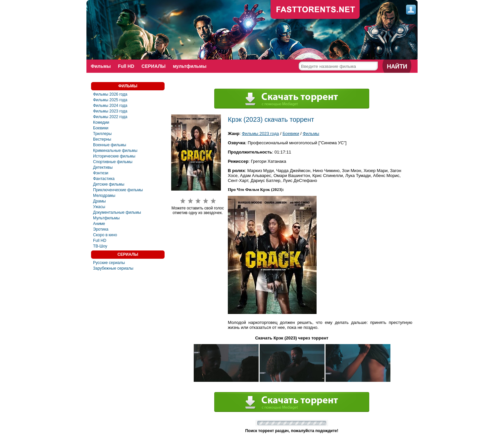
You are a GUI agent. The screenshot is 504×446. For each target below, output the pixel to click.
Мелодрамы (104, 196)
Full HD (126, 66)
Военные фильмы (110, 145)
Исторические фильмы (114, 156)
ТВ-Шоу (100, 246)
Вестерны (102, 139)
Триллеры (102, 134)
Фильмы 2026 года (110, 94)
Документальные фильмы (117, 212)
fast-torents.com (315, 10)
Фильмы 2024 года (110, 106)
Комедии (101, 122)
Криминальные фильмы (115, 151)
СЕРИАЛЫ (153, 66)
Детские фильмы (109, 184)
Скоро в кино (105, 235)
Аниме (99, 224)
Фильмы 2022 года (110, 117)
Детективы (103, 167)
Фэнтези (101, 173)
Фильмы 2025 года (110, 100)
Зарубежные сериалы (113, 268)
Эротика (101, 229)
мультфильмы (190, 66)
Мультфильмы (106, 218)
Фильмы (101, 66)
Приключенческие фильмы (118, 190)
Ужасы (99, 207)
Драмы (99, 201)
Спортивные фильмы (113, 162)
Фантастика (104, 179)
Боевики (101, 128)
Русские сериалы (109, 263)
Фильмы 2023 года (110, 111)
